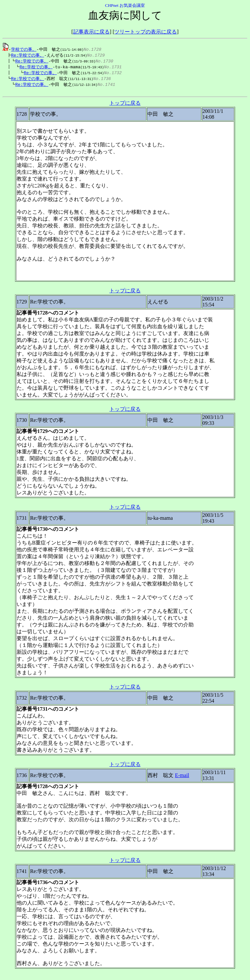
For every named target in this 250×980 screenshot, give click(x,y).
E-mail (182, 778)
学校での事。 (24, 49)
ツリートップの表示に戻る (146, 32)
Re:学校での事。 (26, 55)
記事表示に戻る (91, 32)
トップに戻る (125, 106)
